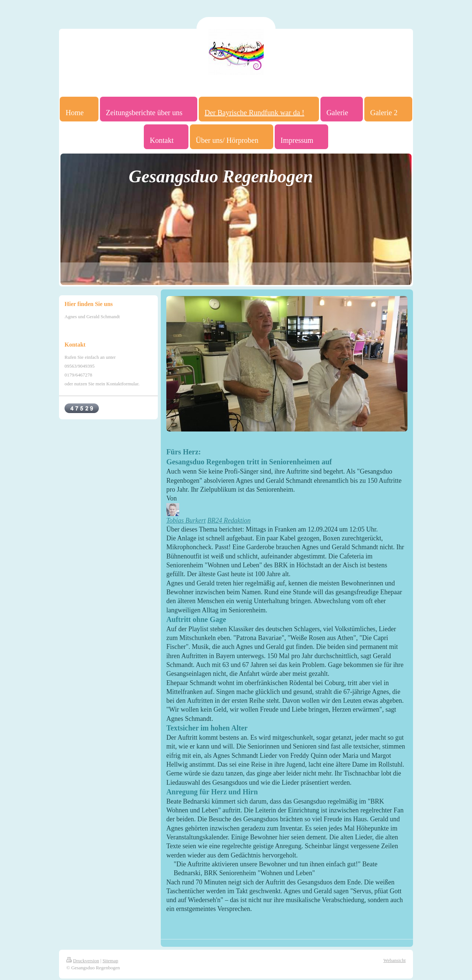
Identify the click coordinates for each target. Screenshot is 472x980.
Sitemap (110, 961)
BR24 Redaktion (229, 520)
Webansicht (395, 960)
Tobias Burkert (186, 520)
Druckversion (83, 961)
